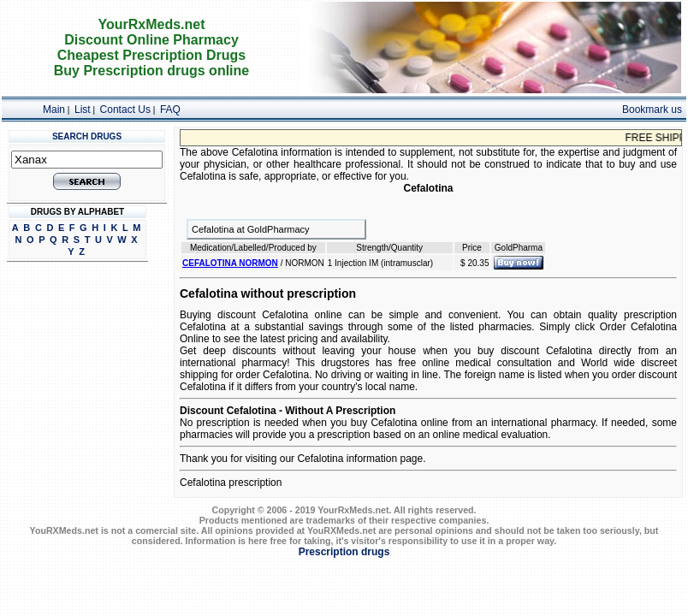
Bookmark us (652, 110)
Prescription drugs (344, 552)
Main (54, 110)
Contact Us (125, 110)
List (83, 110)
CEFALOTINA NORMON (230, 263)
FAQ (170, 110)
